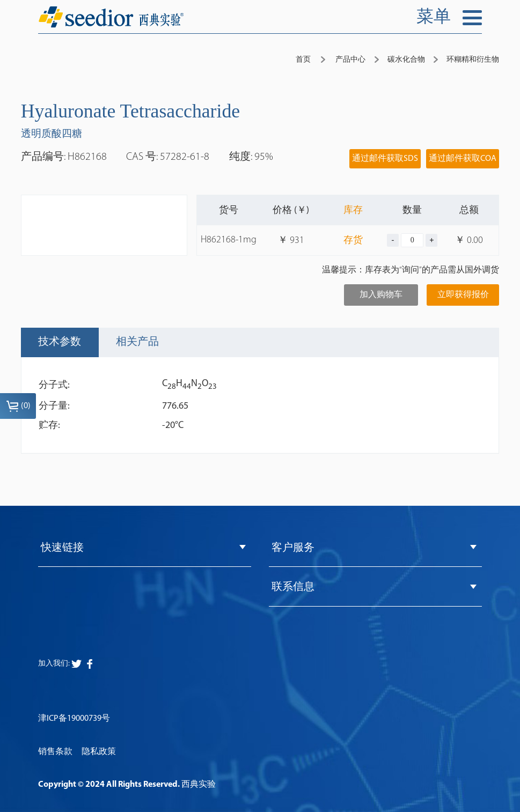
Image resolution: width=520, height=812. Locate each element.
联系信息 (293, 587)
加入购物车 (381, 295)
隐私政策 (99, 752)
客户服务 (293, 548)
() (18, 406)
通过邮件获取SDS (385, 159)
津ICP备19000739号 (74, 719)
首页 (303, 60)
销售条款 (55, 752)
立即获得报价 (463, 295)
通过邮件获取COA (463, 159)
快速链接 (62, 548)
